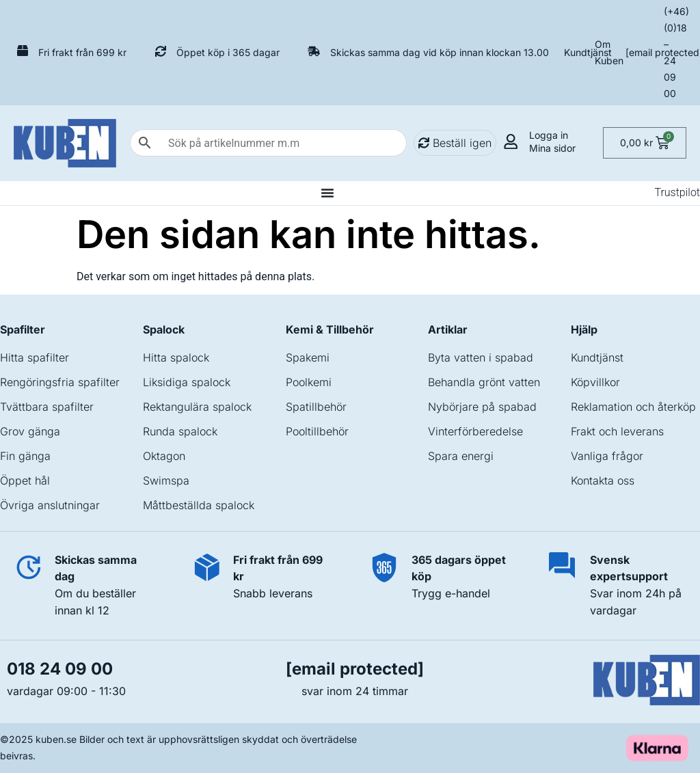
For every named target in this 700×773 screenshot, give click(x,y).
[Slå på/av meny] (327, 193)
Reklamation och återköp (633, 407)
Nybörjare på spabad (482, 407)
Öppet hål (25, 480)
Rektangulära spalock (197, 407)
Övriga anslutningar (50, 505)
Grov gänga (30, 431)
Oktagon (164, 456)
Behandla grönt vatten (484, 382)
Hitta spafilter (35, 357)
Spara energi (461, 456)
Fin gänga (25, 456)
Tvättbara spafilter (47, 407)
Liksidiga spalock (187, 382)
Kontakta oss (603, 480)
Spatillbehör (316, 407)
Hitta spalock (176, 357)
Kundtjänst (588, 52)
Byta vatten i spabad (481, 357)
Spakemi (308, 357)
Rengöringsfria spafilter (60, 382)
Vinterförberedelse (475, 431)
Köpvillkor (595, 382)
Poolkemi (309, 382)
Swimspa (166, 480)
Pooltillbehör (317, 431)
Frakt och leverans (617, 431)
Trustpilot (677, 192)
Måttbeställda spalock (199, 505)
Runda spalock (180, 431)
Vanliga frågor (607, 456)
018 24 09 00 (60, 669)
